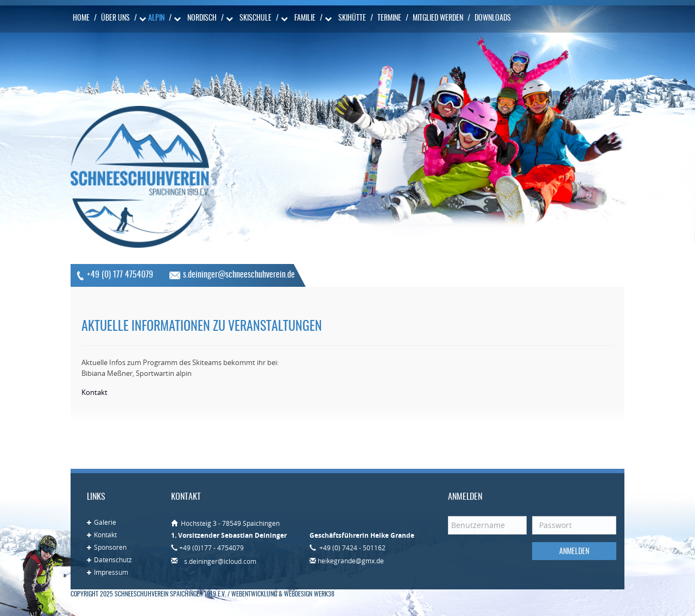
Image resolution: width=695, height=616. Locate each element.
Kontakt (105, 535)
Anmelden (574, 552)
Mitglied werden (438, 18)
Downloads (493, 18)
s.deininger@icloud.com (220, 561)
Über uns (115, 18)
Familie (305, 18)
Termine (389, 18)
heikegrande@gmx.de (351, 561)
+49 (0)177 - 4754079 (211, 548)
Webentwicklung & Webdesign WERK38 (283, 594)
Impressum (111, 572)
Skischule (255, 18)
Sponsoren (110, 547)
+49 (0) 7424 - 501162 (352, 548)
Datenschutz (113, 560)
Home (81, 18)
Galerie (105, 522)
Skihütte (352, 18)
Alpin (156, 18)
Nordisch (202, 18)
